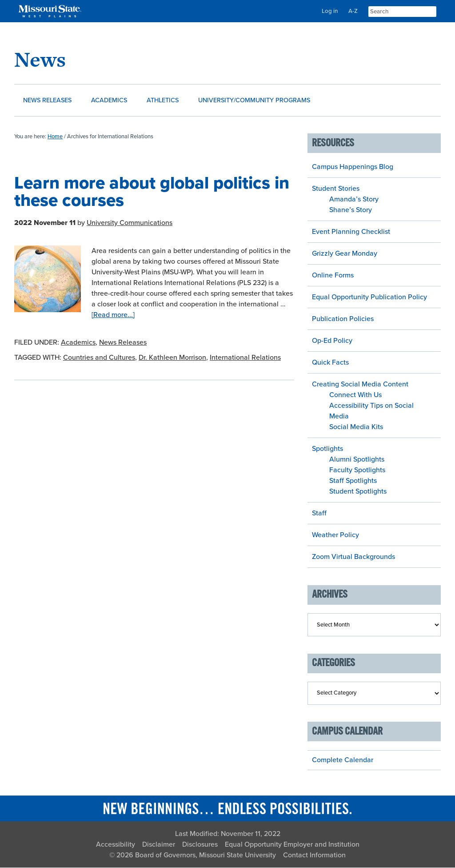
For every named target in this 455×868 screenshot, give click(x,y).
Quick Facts (330, 363)
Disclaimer (159, 845)
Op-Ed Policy (332, 341)
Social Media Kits (356, 427)
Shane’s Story (351, 210)
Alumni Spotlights (357, 460)
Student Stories (336, 189)
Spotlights (327, 449)
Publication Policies (343, 319)
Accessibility (116, 845)
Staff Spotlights (353, 481)
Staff (319, 514)
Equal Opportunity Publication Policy (369, 297)
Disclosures (200, 845)
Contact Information (314, 856)
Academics (78, 343)
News (40, 59)
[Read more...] (113, 315)
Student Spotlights (358, 492)
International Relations (245, 358)
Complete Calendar (343, 760)
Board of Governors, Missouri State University (206, 856)
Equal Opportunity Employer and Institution (292, 845)
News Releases (123, 343)
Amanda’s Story (354, 200)
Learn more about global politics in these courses (152, 192)
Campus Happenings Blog (353, 167)
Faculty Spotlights (357, 470)
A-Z (353, 11)
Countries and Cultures (99, 358)
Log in (330, 11)
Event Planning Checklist (351, 232)
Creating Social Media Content (360, 385)
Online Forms (333, 276)
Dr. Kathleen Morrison (172, 358)
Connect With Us (355, 395)
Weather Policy (335, 535)
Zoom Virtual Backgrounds (353, 557)
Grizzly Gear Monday (345, 254)
